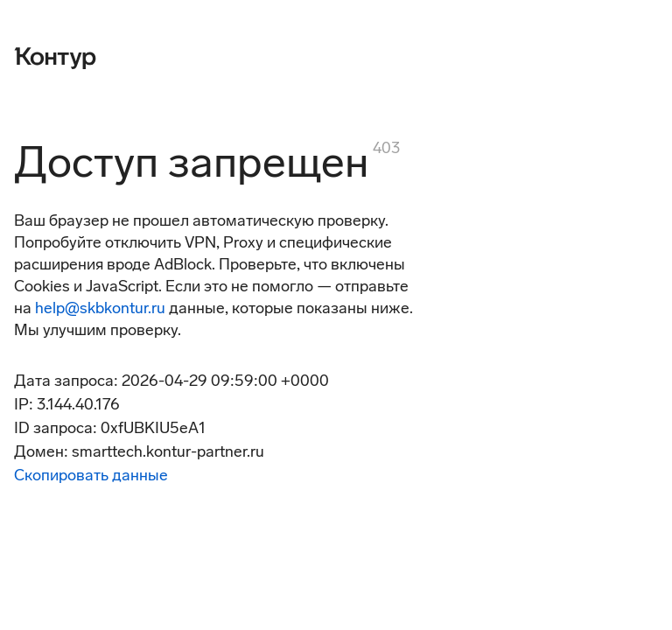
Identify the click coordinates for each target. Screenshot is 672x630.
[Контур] (55, 56)
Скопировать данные (91, 475)
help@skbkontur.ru (100, 308)
